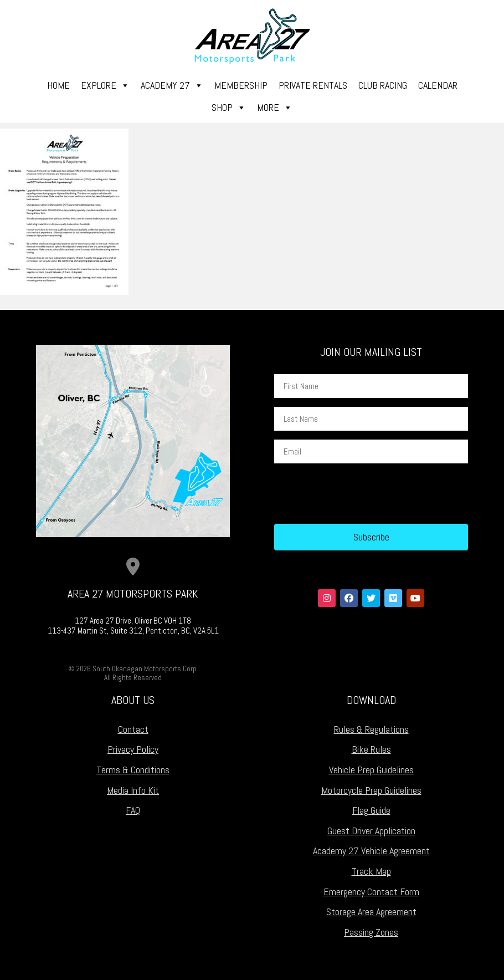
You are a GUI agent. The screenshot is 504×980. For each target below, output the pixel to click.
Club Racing (383, 85)
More (275, 108)
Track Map (371, 871)
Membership (241, 85)
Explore (105, 85)
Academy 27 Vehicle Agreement (371, 851)
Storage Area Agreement (371, 912)
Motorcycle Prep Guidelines (371, 790)
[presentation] (358, 494)
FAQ (133, 810)
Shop (229, 108)
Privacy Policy (133, 749)
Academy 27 (172, 85)
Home (58, 85)
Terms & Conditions (133, 770)
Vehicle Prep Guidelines (371, 770)
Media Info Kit (133, 790)
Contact (133, 729)
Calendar (438, 85)
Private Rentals (313, 85)
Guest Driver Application (371, 831)
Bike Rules (371, 749)
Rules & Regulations (371, 729)
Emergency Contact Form (371, 892)
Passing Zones (371, 932)
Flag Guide (371, 810)
